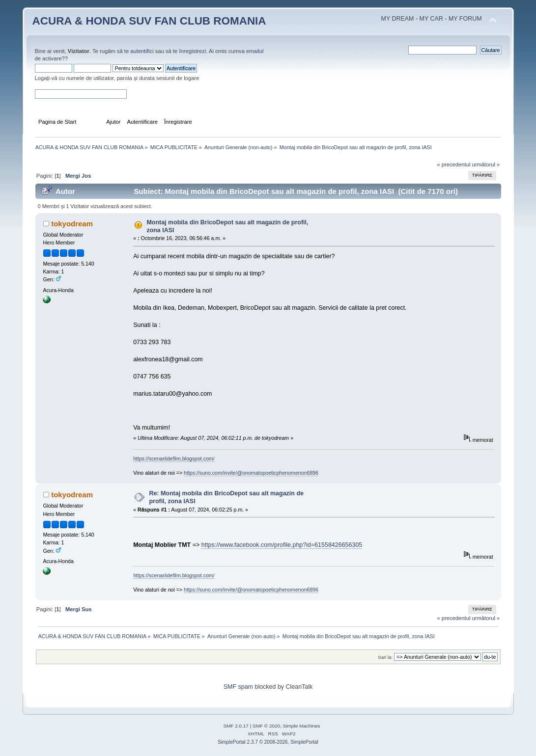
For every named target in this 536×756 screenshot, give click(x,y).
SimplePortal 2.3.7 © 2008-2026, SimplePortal (268, 742)
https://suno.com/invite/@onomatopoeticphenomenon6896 (251, 473)
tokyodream (72, 224)
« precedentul (453, 164)
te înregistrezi (189, 51)
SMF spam (238, 687)
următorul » (486, 164)
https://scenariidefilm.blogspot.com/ (174, 459)
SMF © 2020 (266, 726)
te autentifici (139, 51)
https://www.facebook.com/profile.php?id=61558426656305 (282, 545)
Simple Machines (302, 726)
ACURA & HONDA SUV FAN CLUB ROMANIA (149, 21)
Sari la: (385, 657)
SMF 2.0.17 (236, 726)
